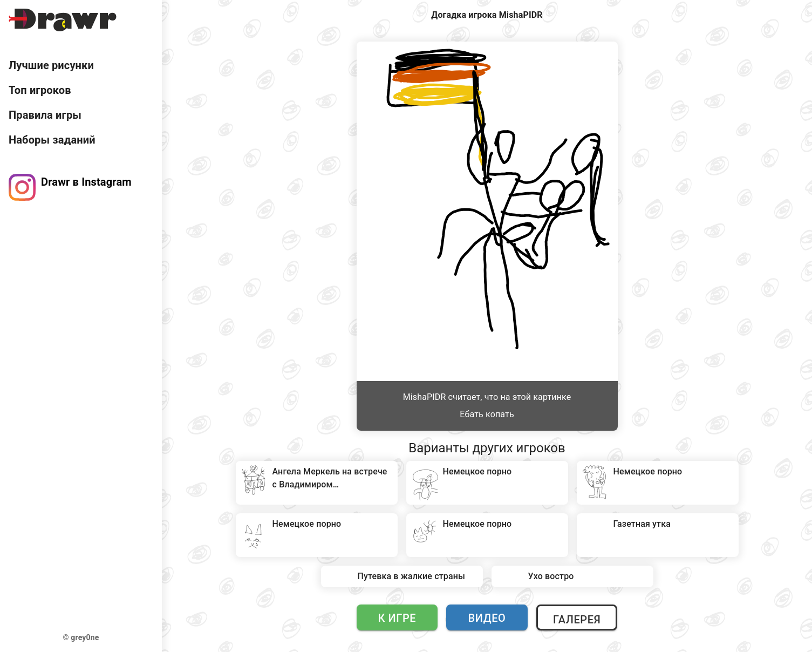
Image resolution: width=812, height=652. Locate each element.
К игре (397, 618)
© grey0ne (81, 637)
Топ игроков (40, 90)
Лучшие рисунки (51, 65)
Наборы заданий (52, 140)
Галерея (577, 620)
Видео (487, 618)
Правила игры (45, 115)
